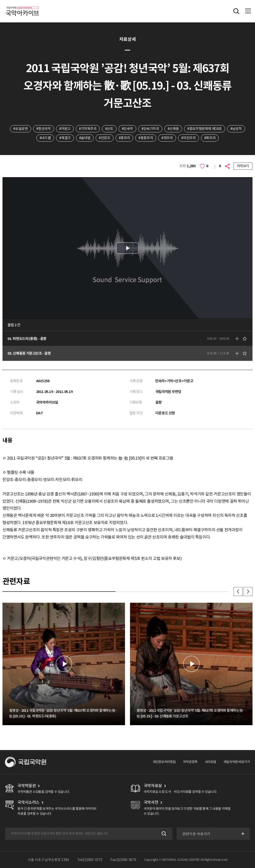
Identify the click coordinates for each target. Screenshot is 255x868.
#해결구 (65, 138)
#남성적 (236, 129)
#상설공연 (20, 129)
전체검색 (236, 11)
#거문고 (65, 129)
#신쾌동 (173, 129)
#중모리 (124, 138)
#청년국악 (44, 129)
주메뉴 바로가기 (0, 0)
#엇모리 (167, 138)
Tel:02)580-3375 (90, 860)
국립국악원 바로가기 (237, 762)
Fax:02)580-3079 (123, 860)
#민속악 (127, 129)
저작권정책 (190, 762)
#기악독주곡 (88, 129)
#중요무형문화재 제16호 (205, 129)
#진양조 (104, 138)
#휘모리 (210, 138)
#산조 (109, 129)
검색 (163, 834)
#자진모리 (189, 138)
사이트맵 (210, 762)
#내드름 (45, 138)
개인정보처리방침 (164, 762)
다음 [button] (248, 592)
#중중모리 (146, 138)
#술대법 (85, 138)
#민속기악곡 (150, 129)
